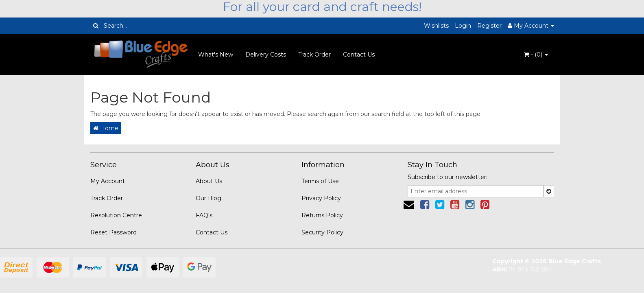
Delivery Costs (266, 55)
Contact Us (359, 55)
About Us (209, 181)
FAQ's (204, 215)
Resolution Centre (116, 215)
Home (106, 128)
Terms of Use (320, 181)
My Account (108, 181)
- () (536, 55)
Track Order (314, 55)
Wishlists (436, 26)
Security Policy (322, 232)
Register (489, 26)
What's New (216, 55)
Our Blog (208, 198)
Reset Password (114, 232)
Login (463, 26)
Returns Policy (322, 215)
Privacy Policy (321, 198)
